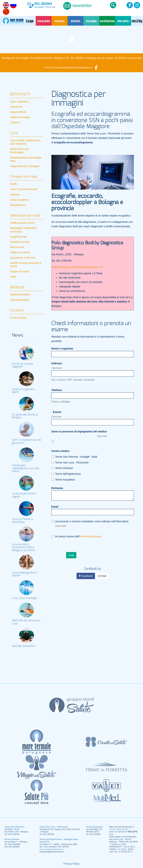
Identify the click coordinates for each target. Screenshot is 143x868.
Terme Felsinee (62, 468)
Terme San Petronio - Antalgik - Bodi (74, 457)
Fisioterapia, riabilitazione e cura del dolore (25, 468)
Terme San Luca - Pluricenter (70, 463)
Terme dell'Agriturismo (66, 474)
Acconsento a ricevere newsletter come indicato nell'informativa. (90, 524)
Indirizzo (57, 366)
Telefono (57, 390)
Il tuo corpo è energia (24, 598)
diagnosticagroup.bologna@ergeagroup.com (77, 267)
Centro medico (61, 451)
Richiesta (57, 488)
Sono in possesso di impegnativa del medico (79, 434)
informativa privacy (90, 536)
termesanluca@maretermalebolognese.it (71, 68)
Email (55, 507)
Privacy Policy (71, 864)
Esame (56, 414)
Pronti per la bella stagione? (22, 365)
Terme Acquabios (63, 480)
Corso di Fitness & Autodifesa (22, 521)
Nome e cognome (62, 348)
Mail (102, 576)
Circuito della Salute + (119, 829)
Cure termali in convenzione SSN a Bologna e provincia (23, 547)
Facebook (86, 576)
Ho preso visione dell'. (77, 536)
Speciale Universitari (24, 646)
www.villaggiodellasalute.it (51, 849)
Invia (71, 555)
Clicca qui (50, 7)
